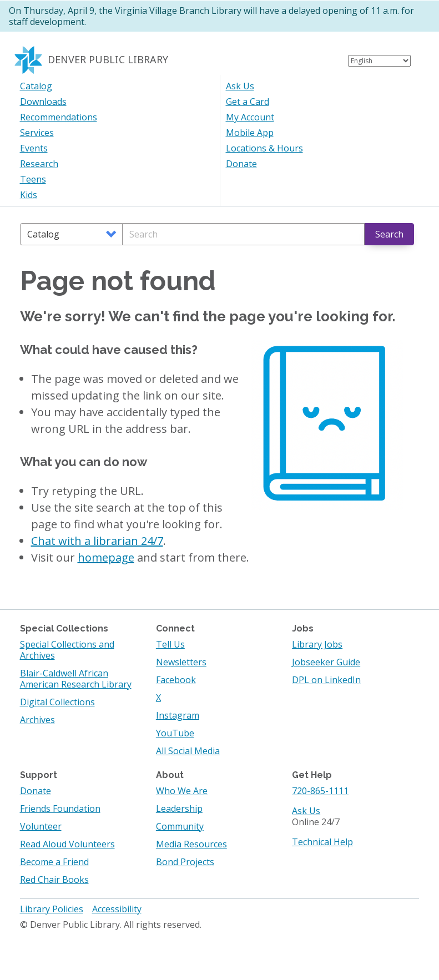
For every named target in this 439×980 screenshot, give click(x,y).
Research (39, 164)
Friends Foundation (60, 809)
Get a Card (248, 102)
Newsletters (181, 662)
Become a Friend (54, 862)
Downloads (43, 102)
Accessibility (117, 909)
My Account (250, 117)
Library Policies (52, 909)
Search (389, 234)
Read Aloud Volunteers (67, 844)
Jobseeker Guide (326, 662)
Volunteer (41, 826)
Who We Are (182, 791)
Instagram (178, 715)
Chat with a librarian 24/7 (97, 541)
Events (34, 148)
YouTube (175, 733)
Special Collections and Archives (67, 650)
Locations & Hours (264, 148)
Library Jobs (317, 644)
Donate (241, 164)
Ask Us (240, 86)
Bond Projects (185, 862)
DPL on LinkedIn (326, 680)
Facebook (176, 680)
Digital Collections (57, 702)
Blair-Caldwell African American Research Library (76, 679)
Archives (37, 720)
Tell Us (170, 644)
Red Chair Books (54, 880)
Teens (33, 179)
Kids (29, 195)
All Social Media (188, 751)
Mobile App (250, 133)
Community (180, 826)
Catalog (36, 86)
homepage (106, 557)
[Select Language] (379, 61)
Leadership (179, 809)
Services (37, 133)
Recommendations (59, 117)
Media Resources (191, 844)
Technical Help (322, 842)
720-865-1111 (320, 791)
